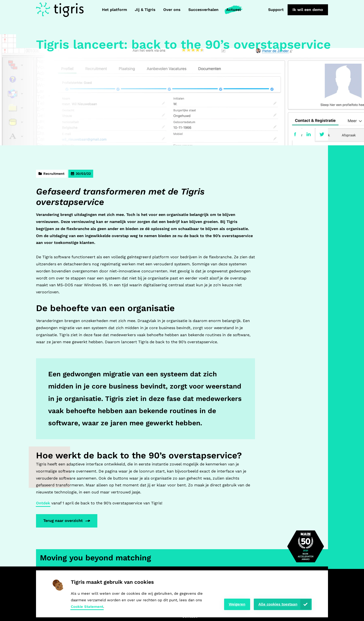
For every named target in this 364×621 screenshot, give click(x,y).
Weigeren (237, 604)
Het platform (114, 10)
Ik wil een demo (308, 10)
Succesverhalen (203, 10)
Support (276, 10)
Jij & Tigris (145, 10)
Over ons (172, 10)
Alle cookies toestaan (278, 604)
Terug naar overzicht (63, 521)
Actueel (234, 10)
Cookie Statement (87, 607)
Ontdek (43, 503)
